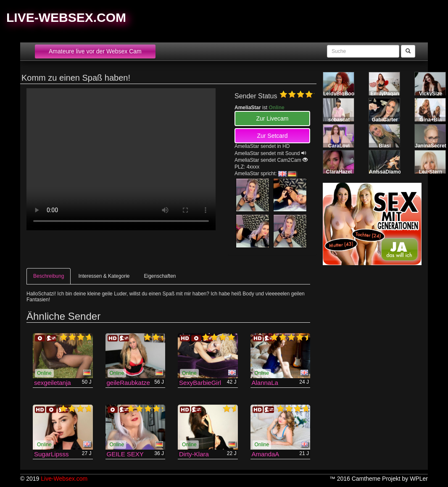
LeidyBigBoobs (342, 94)
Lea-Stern (431, 172)
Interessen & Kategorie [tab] (104, 276)
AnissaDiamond (388, 172)
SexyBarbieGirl (200, 383)
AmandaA (266, 454)
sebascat (339, 120)
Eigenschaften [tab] (160, 276)
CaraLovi (339, 146)
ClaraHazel (339, 172)
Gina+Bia (430, 120)
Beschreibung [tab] (49, 276)
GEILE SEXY (125, 454)
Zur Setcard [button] (272, 136)
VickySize (431, 94)
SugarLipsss (51, 454)
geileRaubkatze (128, 383)
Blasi (385, 146)
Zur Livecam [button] (272, 118)
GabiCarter (385, 120)
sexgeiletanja (53, 383)
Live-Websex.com (66, 17)
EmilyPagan (385, 94)
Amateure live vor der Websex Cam (95, 51)
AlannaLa (265, 383)
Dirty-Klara (194, 454)
